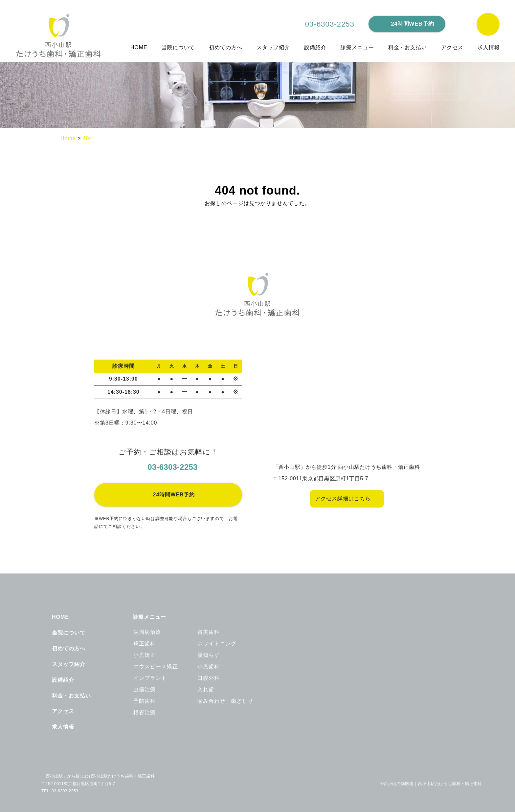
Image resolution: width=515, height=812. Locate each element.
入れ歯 (206, 690)
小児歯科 (209, 667)
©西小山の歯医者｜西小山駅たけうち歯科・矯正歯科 (431, 784)
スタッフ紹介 (274, 48)
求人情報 (489, 48)
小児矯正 (145, 655)
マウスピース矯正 (156, 667)
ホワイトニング (217, 644)
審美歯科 (209, 632)
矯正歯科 (145, 644)
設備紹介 (316, 48)
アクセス (452, 48)
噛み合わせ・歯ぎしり (225, 701)
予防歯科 (145, 701)
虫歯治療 (145, 690)
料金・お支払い (408, 48)
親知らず (209, 655)
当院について (179, 48)
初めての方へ (226, 48)
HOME (139, 48)
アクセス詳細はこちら (343, 499)
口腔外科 (209, 678)
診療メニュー (358, 48)
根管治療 (145, 713)
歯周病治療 (147, 632)
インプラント (150, 678)
